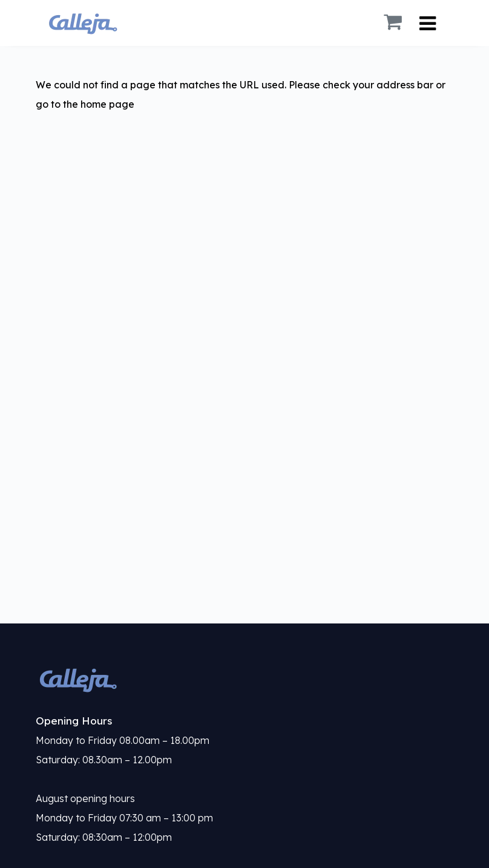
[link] (244, 679)
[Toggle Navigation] (428, 23)
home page (107, 104)
